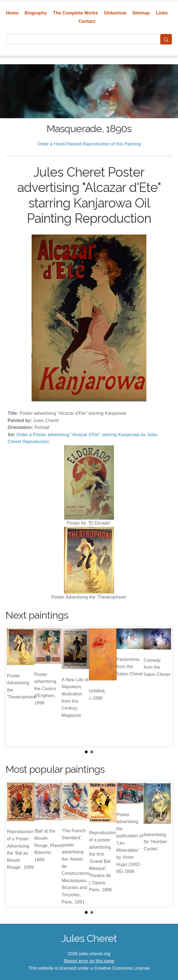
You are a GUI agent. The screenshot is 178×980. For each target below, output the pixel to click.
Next (164, 687)
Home (12, 13)
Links (162, 13)
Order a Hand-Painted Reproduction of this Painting (89, 144)
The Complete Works (75, 13)
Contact (87, 21)
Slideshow (115, 13)
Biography (36, 13)
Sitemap (141, 13)
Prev (14, 687)
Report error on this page (89, 961)
